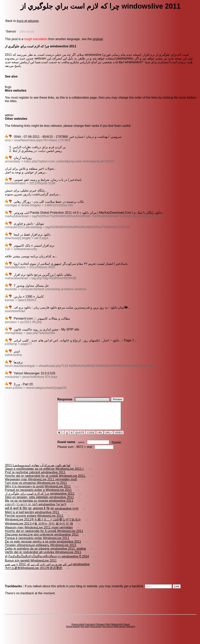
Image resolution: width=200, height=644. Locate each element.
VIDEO (119, 438)
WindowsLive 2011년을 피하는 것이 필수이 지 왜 (39, 529)
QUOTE (80, 438)
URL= (109, 438)
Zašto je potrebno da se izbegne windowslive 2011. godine (45, 554)
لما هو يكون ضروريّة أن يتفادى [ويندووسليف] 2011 (38, 471)
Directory (131, 632)
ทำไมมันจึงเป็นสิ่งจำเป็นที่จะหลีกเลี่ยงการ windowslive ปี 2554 (47, 562)
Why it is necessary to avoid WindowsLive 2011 (38, 492)
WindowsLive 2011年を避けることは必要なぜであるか (43, 525)
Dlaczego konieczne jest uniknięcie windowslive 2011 (42, 540)
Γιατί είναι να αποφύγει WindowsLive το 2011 (36, 488)
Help (108, 630)
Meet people (120, 632)
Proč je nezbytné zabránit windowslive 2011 (35, 478)
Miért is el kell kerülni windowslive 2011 (32, 517)
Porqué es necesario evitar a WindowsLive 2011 (38, 495)
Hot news (85, 632)
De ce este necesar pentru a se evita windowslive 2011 (43, 547)
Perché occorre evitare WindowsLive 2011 (34, 521)
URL (100, 438)
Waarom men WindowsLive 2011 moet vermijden (39, 533)
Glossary (100, 630)
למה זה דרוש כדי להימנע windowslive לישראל (36, 510)
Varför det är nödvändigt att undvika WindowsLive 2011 (43, 557)
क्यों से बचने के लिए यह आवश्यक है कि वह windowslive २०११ (42, 514)
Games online (78, 630)
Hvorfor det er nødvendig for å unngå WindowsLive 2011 (44, 536)
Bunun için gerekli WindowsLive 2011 (31, 566)
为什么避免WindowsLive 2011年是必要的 (34, 573)
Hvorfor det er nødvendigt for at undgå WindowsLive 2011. (45, 481)
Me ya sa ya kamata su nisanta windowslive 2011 (39, 506)
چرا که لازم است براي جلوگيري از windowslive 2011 (40, 499)
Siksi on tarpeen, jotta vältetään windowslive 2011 (39, 502)
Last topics (90, 630)
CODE (91, 438)
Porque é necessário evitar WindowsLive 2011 (37, 543)
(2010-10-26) (27, 32)
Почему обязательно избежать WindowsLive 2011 (41, 550)
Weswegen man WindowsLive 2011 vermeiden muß (41, 485)
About (127, 630)
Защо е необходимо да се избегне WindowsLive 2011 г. (45, 474)
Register (116, 447)
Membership (117, 630)
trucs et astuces (28, 21)
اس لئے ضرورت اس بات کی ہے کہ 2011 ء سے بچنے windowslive (47, 570)
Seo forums (108, 632)
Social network (73, 632)
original (98, 39)
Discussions (96, 632)
